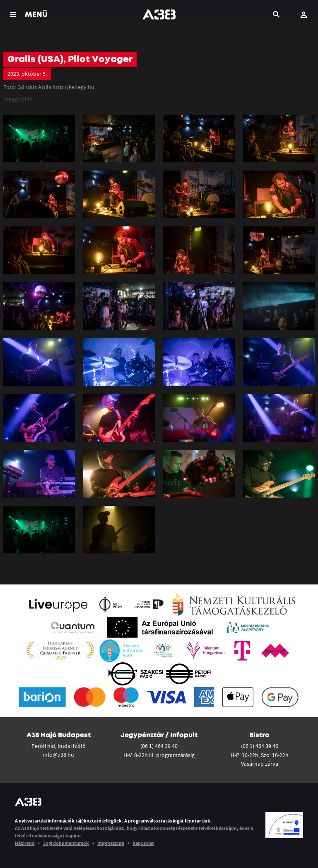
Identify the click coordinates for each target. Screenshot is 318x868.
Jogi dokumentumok (66, 843)
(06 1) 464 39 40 (159, 746)
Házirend (25, 843)
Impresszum (111, 843)
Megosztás (18, 99)
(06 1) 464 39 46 (260, 746)
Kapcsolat (143, 843)
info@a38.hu (59, 755)
